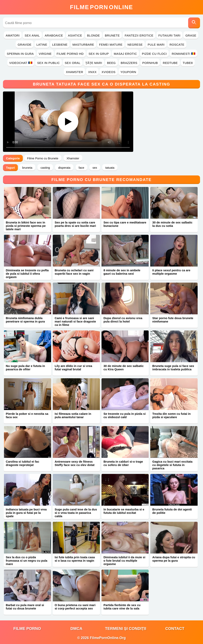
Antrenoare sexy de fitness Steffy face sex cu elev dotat (75, 463)
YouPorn (128, 72)
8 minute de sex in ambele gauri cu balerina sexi (122, 272)
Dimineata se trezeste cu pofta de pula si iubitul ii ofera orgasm (27, 274)
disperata (64, 168)
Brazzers (129, 63)
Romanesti (183, 54)
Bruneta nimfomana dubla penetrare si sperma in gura (25, 320)
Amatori (13, 35)
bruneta (27, 168)
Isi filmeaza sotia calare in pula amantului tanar (73, 415)
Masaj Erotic (125, 54)
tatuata (110, 168)
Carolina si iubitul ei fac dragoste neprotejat (22, 463)
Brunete (112, 35)
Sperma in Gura (20, 54)
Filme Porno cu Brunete (43, 158)
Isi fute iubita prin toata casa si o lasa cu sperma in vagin (75, 559)
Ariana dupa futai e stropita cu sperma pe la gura (174, 559)
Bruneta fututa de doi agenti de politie (172, 511)
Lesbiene (60, 45)
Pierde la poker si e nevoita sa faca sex (27, 415)
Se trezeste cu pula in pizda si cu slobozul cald (125, 415)
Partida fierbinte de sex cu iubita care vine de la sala (122, 607)
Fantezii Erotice (139, 35)
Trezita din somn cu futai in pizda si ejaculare (171, 415)
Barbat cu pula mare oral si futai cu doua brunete (25, 607)
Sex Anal (32, 35)
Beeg (111, 63)
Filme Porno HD (70, 54)
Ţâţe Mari (94, 63)
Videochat (21, 63)
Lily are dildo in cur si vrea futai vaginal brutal (73, 368)
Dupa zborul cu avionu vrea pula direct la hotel (123, 320)
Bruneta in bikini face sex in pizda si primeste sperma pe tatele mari (26, 226)
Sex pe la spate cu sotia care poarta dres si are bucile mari (75, 224)
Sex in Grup (99, 54)
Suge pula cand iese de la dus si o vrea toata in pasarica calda (76, 513)
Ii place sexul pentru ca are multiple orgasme (171, 272)
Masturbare (83, 45)
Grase (191, 35)
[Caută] (194, 23)
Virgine (45, 54)
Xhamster (74, 72)
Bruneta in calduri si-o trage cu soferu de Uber (123, 463)
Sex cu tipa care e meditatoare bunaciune (125, 224)
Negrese (135, 45)
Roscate (177, 45)
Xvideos (108, 72)
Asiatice (75, 35)
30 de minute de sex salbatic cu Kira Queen (124, 368)
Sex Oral (73, 63)
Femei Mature (111, 45)
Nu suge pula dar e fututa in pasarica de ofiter (25, 368)
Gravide (25, 45)
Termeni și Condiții (126, 629)
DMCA (76, 629)
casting (45, 168)
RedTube (170, 63)
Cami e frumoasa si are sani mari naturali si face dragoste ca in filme (75, 321)
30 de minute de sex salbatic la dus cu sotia (172, 224)
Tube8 (188, 63)
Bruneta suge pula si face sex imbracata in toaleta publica (173, 368)
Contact (175, 629)
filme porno (27, 629)
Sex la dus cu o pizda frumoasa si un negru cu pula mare (26, 561)
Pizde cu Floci (154, 54)
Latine (42, 45)
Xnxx (92, 72)
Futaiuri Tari (169, 35)
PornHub (150, 63)
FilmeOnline (101, 7)
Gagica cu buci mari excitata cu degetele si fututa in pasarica (172, 465)
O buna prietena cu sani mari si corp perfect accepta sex (75, 607)
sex (95, 168)
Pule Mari (156, 45)
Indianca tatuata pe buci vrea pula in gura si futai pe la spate (26, 513)
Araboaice (54, 35)
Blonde (93, 35)
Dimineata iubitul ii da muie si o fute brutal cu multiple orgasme (124, 561)
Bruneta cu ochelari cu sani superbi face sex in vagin (74, 272)
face (81, 168)
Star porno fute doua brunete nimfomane (173, 320)
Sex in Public (49, 63)
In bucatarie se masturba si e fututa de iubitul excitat (124, 511)
